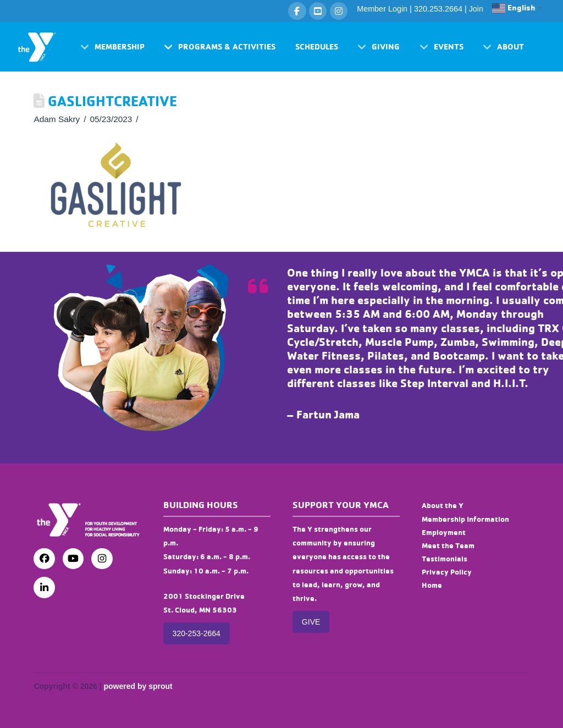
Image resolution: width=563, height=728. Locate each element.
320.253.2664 (438, 9)
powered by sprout (138, 686)
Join (476, 9)
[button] (112, 47)
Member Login (382, 9)
